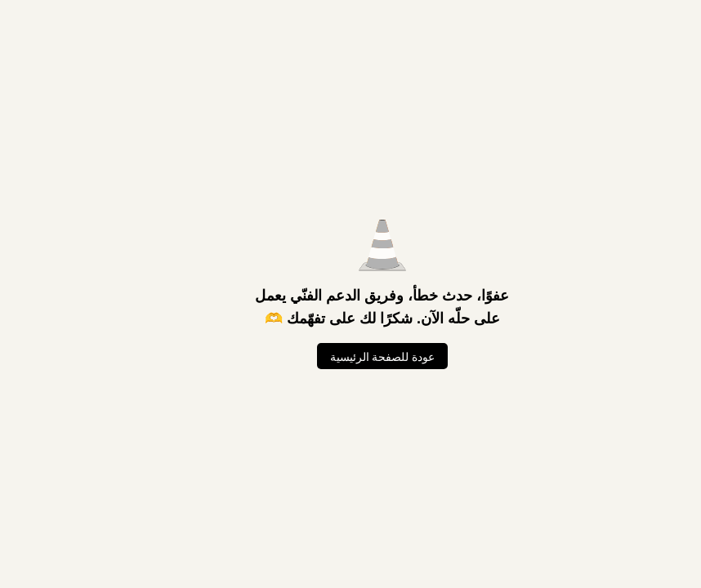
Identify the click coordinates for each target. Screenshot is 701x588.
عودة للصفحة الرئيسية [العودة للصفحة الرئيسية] (351, 357)
